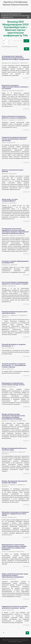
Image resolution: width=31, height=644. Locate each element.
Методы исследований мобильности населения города (14, 449)
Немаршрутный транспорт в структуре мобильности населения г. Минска (15, 607)
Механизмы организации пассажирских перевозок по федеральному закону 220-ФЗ (15, 514)
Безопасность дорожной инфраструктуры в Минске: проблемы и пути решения (15, 87)
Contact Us (19, 642)
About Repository (16, 640)
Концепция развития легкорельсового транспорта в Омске (15, 312)
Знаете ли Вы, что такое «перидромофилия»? (10, 200)
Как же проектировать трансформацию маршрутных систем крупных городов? (15, 283)
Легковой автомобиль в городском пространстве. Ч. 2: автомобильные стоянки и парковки (14, 365)
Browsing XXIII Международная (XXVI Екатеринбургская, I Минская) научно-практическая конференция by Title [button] (15, 16)
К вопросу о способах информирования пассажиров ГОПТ (15, 262)
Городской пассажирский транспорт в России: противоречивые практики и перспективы (15, 139)
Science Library (6, 640)
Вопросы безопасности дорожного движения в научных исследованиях (14, 117)
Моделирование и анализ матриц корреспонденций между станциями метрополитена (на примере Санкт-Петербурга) (14, 547)
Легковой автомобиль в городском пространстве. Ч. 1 (14, 345)
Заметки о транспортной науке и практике (13, 171)
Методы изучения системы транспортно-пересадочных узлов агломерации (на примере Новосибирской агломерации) (13, 416)
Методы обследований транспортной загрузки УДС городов (14, 482)
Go (26, 41)
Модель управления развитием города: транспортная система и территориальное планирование (15, 575)
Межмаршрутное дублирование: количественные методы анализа (13, 384)
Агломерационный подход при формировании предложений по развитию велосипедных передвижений (15, 58)
